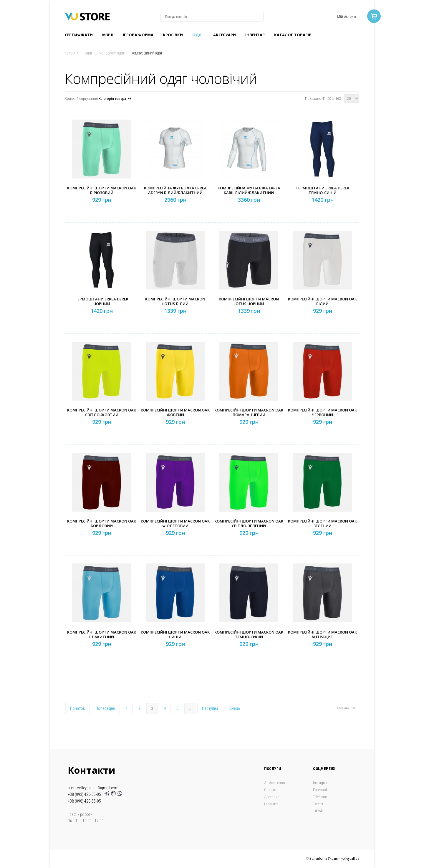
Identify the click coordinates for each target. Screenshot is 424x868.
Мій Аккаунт (347, 17)
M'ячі (108, 35)
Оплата (270, 790)
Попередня (105, 708)
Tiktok (318, 811)
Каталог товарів (293, 35)
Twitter (318, 804)
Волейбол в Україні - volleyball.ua (334, 859)
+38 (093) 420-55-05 (85, 794)
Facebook (320, 790)
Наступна (210, 708)
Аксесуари (225, 35)
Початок (78, 708)
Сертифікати (79, 35)
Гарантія (271, 804)
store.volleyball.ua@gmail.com (93, 788)
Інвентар (255, 35)
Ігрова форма (138, 35)
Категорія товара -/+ (115, 99)
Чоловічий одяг (112, 53)
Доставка (272, 797)
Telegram (320, 797)
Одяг (198, 35)
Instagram (321, 783)
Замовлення (275, 783)
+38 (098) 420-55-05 (84, 801)
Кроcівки (173, 35)
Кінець (235, 708)
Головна (72, 53)
